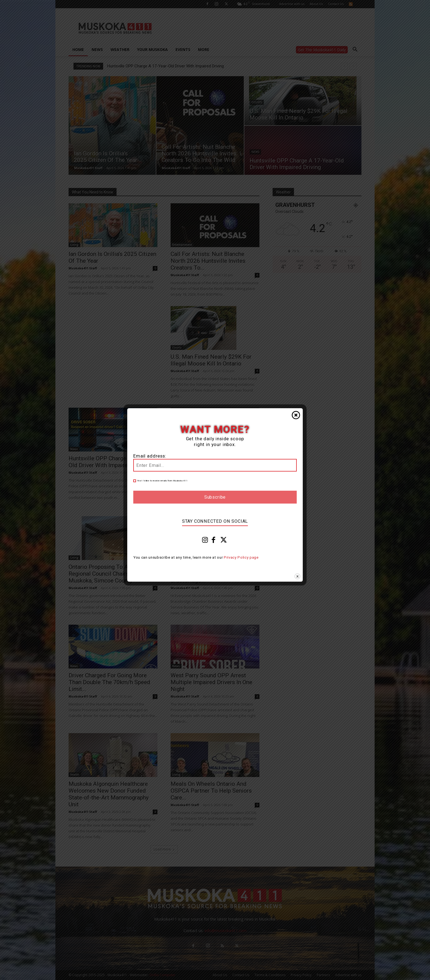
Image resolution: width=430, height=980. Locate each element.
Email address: (150, 456)
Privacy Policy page (241, 557)
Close (296, 415)
